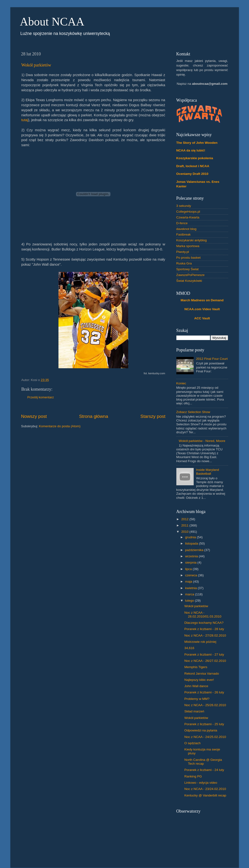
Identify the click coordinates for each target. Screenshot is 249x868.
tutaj (25, 120)
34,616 (189, 648)
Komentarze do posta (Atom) (60, 426)
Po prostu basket (188, 258)
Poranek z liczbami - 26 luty (204, 692)
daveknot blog (186, 229)
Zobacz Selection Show (193, 412)
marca (190, 594)
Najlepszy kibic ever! (199, 680)
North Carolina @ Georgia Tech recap (203, 762)
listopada (192, 543)
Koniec (181, 383)
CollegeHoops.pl (188, 212)
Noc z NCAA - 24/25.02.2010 (205, 737)
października (195, 550)
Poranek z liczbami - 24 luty (204, 770)
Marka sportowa (188, 246)
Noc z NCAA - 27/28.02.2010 (205, 635)
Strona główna (94, 416)
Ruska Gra (184, 263)
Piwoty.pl (183, 252)
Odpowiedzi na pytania (201, 730)
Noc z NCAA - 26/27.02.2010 (205, 661)
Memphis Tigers (196, 667)
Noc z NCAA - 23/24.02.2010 (205, 789)
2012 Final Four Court (212, 359)
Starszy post (153, 416)
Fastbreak (184, 234)
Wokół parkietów (36, 65)
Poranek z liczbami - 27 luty (204, 654)
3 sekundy (184, 206)
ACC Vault (202, 318)
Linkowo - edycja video (201, 783)
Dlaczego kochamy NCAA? (204, 623)
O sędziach (192, 743)
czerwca (192, 575)
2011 (185, 525)
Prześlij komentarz (41, 397)
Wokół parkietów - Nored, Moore (202, 441)
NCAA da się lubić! (191, 150)
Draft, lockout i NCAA (193, 166)
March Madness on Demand (202, 300)
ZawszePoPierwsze (191, 275)
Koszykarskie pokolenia (195, 158)
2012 (185, 519)
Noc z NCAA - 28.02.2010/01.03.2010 (203, 615)
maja (189, 582)
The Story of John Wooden (197, 143)
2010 (185, 532)
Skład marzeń (194, 711)
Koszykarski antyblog (192, 240)
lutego (190, 601)
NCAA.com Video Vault (202, 309)
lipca (189, 569)
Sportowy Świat (188, 269)
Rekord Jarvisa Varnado (202, 674)
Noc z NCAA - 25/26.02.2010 (205, 705)
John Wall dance (196, 686)
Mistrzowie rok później (200, 642)
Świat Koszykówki (189, 281)
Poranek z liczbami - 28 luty (204, 629)
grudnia (191, 537)
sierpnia (191, 562)
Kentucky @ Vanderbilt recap (205, 795)
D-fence (182, 223)
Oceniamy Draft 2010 (192, 174)
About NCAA (52, 22)
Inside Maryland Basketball (207, 472)
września (192, 556)
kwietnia (192, 588)
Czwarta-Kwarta (188, 217)
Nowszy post (34, 416)
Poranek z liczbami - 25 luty (204, 724)
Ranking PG (193, 776)
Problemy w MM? (197, 699)
